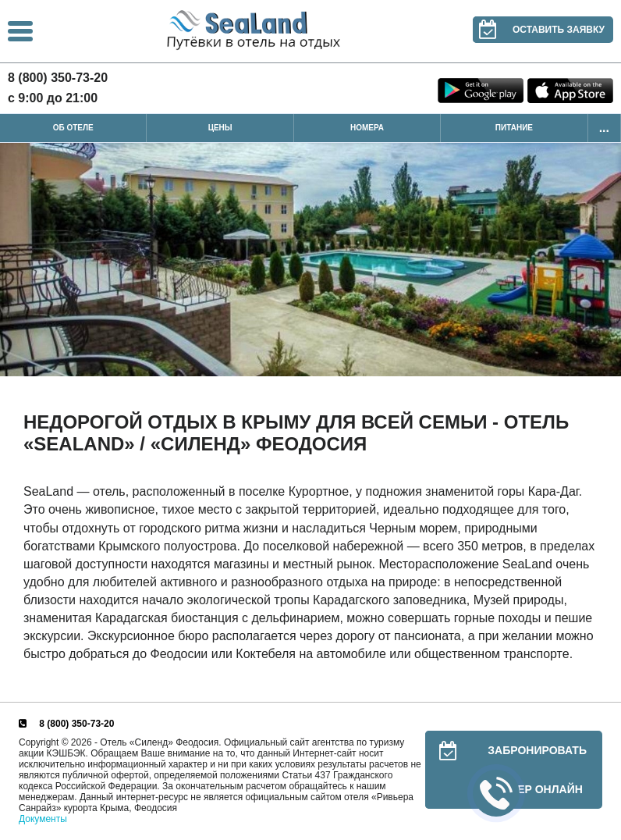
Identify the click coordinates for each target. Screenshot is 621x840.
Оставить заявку (539, 30)
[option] (310, 260)
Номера (367, 128)
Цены (220, 128)
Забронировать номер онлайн (506, 770)
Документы (43, 819)
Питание (514, 128)
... (604, 128)
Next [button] (605, 260)
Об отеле (73, 128)
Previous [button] (16, 260)
